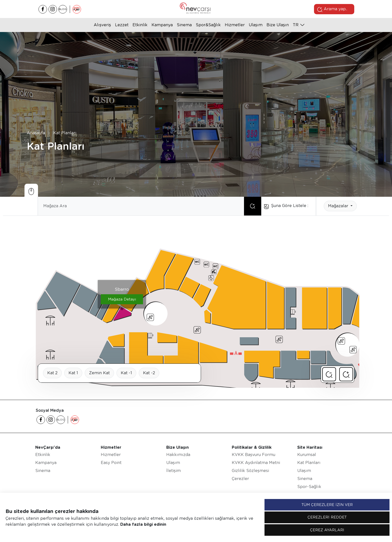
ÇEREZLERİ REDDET (327, 517)
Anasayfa (36, 133)
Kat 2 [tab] (52, 373)
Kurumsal (307, 455)
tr (296, 25)
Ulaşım (256, 25)
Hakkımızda (178, 455)
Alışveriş (102, 25)
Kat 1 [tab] (73, 373)
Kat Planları (65, 133)
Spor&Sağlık (208, 25)
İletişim (173, 471)
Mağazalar (339, 206)
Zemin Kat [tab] (99, 373)
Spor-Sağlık (309, 487)
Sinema (184, 25)
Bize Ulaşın (278, 25)
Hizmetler (235, 25)
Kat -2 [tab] (149, 373)
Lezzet (122, 25)
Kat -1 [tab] (126, 373)
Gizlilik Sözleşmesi (250, 471)
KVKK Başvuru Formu (253, 455)
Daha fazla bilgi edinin (143, 524)
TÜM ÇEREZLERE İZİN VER (327, 505)
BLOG (63, 9)
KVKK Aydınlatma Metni (256, 463)
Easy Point (111, 463)
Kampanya (162, 25)
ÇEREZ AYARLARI (327, 530)
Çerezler (240, 479)
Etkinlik (140, 25)
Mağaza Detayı (122, 299)
